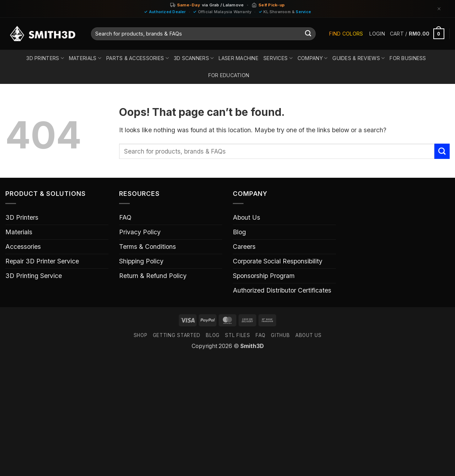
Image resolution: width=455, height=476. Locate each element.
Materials (85, 58)
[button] (377, 34)
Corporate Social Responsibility (278, 261)
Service (303, 12)
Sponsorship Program (264, 276)
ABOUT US (308, 335)
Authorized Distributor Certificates (282, 290)
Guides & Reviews (358, 58)
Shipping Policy (141, 261)
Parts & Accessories (138, 58)
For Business (408, 58)
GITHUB (280, 335)
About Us (247, 217)
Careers (244, 247)
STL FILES (237, 335)
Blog (239, 232)
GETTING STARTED (177, 335)
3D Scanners (194, 58)
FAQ (125, 217)
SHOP (141, 335)
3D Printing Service (34, 276)
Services (278, 58)
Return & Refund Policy (153, 276)
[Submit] (308, 34)
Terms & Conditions (148, 247)
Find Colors (346, 34)
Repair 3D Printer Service (42, 261)
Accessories (23, 247)
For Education (229, 75)
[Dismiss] (439, 9)
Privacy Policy (140, 232)
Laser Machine (239, 58)
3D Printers (45, 58)
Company (312, 58)
